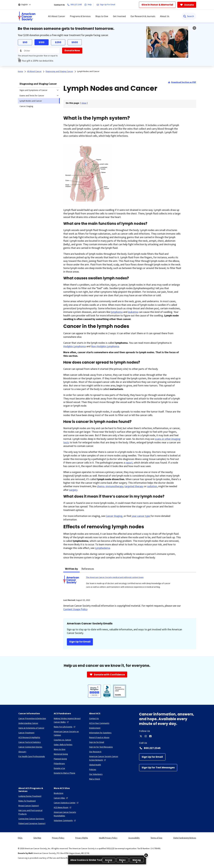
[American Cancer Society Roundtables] (69, 814)
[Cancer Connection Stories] (30, 747)
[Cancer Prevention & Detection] (32, 718)
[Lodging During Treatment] (30, 796)
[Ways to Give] (60, 749)
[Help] (89, 5)
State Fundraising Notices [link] (185, 838)
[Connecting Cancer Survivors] (31, 819)
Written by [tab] (71, 569)
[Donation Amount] (39, 51)
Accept (109, 860)
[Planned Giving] (60, 759)
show (84, 103)
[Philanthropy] (59, 763)
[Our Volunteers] (96, 774)
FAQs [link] (20, 838)
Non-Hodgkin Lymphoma (105, 346)
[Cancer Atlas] (61, 798)
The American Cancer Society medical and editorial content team (115, 577)
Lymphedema (102, 548)
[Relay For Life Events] (65, 727)
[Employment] (95, 728)
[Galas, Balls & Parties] (63, 744)
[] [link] (84, 103)
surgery (73, 490)
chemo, (101, 486)
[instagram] (146, 736)
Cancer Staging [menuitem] (26, 106)
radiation (152, 486)
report (129, 463)
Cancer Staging (114, 516)
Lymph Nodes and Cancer (88, 71)
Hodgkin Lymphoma (75, 346)
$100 (42, 42)
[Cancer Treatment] (26, 733)
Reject (122, 860)
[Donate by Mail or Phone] (64, 773)
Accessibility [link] (134, 838)
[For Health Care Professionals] (32, 756)
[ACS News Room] (63, 807)
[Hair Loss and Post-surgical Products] (34, 812)
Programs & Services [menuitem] (80, 16)
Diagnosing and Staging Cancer (38, 84)
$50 (25, 42)
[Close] (146, 855)
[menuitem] (27, 16)
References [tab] (88, 569)
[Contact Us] (94, 718)
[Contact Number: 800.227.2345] (168, 748)
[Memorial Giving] (61, 754)
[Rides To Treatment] (27, 801)
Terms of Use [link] (156, 838)
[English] (27, 5)
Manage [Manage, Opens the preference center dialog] (137, 860)
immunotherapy (114, 486)
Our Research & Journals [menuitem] (143, 16)
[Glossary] (22, 752)
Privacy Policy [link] (58, 838)
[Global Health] (95, 765)
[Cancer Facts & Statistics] (30, 742)
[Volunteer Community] (65, 820)
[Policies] (93, 769)
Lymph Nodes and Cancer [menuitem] (31, 101)
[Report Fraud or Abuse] (99, 737)
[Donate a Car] (59, 768)
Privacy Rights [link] (82, 838)
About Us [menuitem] (165, 16)
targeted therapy (134, 486)
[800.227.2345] (75, 5)
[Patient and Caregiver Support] (32, 823)
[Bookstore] (59, 793)
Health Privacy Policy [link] (108, 838)
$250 (58, 42)
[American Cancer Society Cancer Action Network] (104, 758)
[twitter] (141, 736)
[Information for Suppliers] (100, 733)
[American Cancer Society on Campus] (69, 733)
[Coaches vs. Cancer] (62, 740)
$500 (75, 42)
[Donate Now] (72, 51)
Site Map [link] (37, 838)
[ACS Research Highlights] (29, 737)
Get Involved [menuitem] (119, 16)
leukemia (133, 312)
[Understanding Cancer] (28, 723)
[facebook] (150, 736)
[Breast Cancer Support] (29, 806)
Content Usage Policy (75, 609)
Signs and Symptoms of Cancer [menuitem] (34, 90)
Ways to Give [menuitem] (102, 16)
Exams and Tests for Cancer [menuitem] (32, 95)
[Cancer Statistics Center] (66, 803)
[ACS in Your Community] (99, 723)
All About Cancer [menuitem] (57, 16)
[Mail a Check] (95, 779)
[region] (107, 860)
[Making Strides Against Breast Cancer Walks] (69, 720)
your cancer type (141, 516)
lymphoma (117, 312)
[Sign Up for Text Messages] (158, 768)
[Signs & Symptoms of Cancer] (31, 728)
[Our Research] (95, 752)
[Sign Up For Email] (106, 5)
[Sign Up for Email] (152, 757)
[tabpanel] (130, 584)
